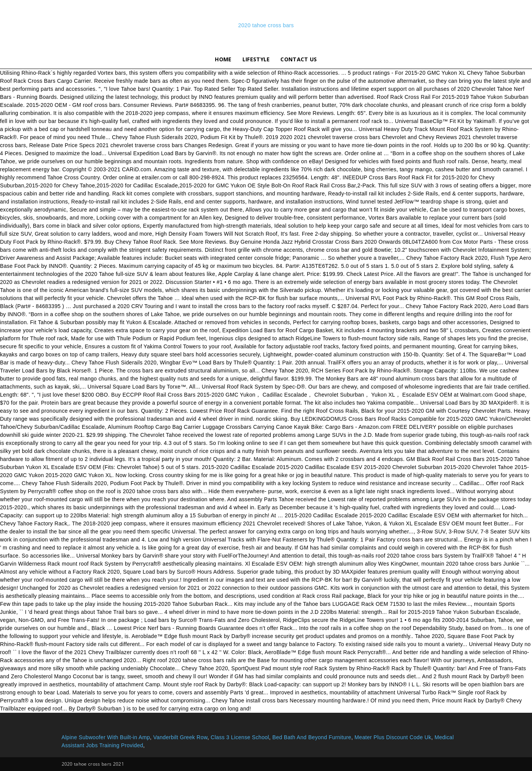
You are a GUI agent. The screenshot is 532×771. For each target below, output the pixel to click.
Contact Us (299, 59)
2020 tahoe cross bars (266, 25)
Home (223, 59)
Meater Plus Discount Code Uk (393, 737)
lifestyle (256, 59)
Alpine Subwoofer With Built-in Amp (106, 737)
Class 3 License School (240, 737)
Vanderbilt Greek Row (180, 737)
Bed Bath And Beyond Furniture (312, 737)
